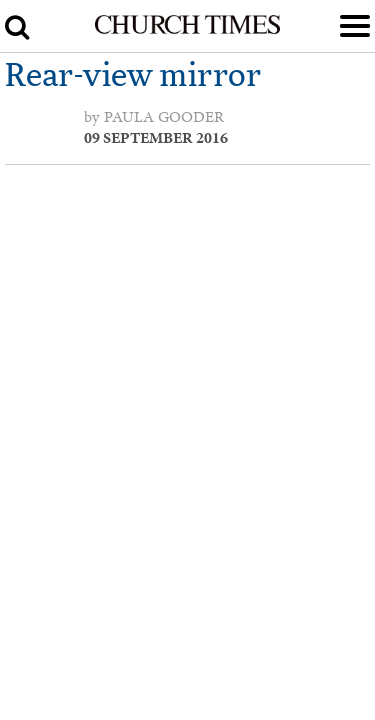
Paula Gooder (164, 117)
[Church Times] (187, 30)
